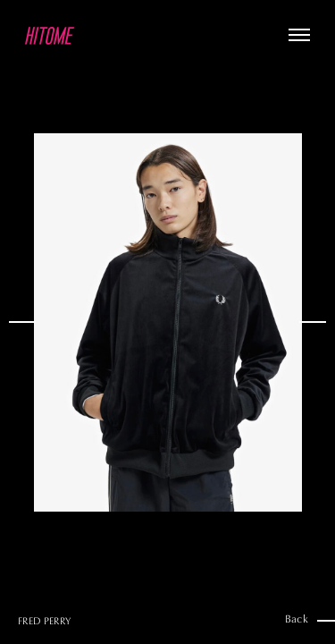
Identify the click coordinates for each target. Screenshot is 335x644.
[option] (167, 322)
